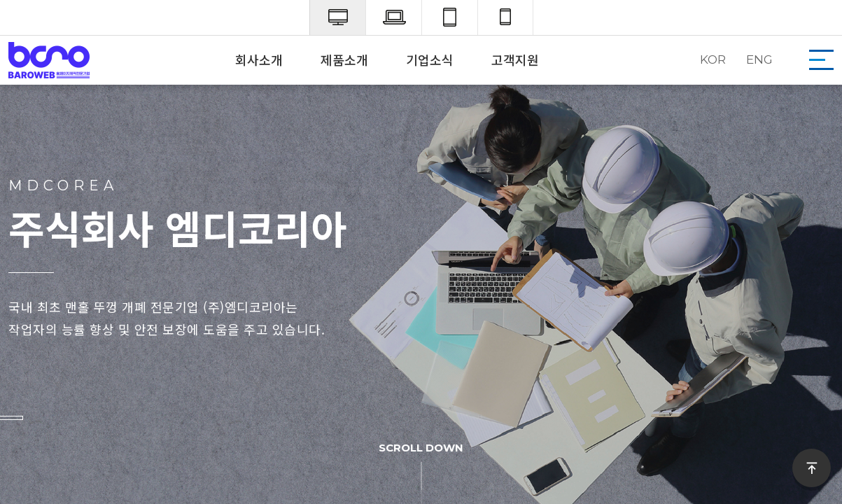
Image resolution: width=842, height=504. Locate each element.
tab (449, 17)
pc (337, 17)
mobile (505, 17)
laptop (393, 17)
